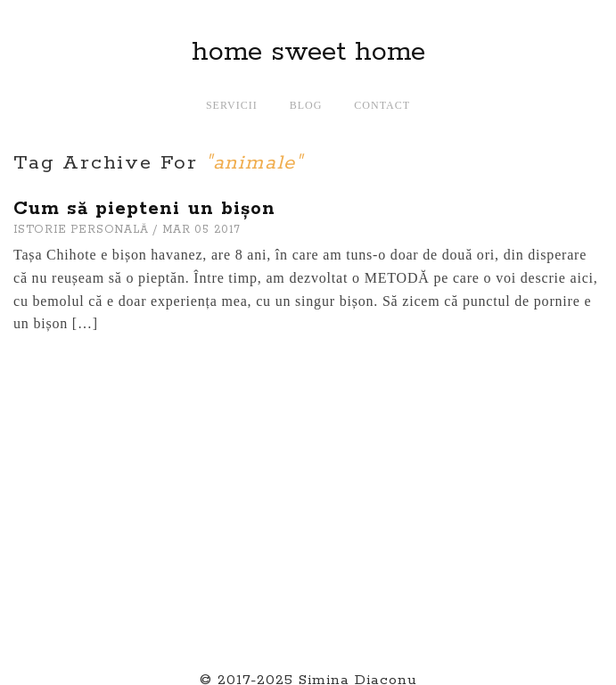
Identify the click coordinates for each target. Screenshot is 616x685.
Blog (306, 105)
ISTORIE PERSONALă (81, 230)
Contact (382, 105)
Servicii (232, 105)
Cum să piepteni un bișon (144, 209)
